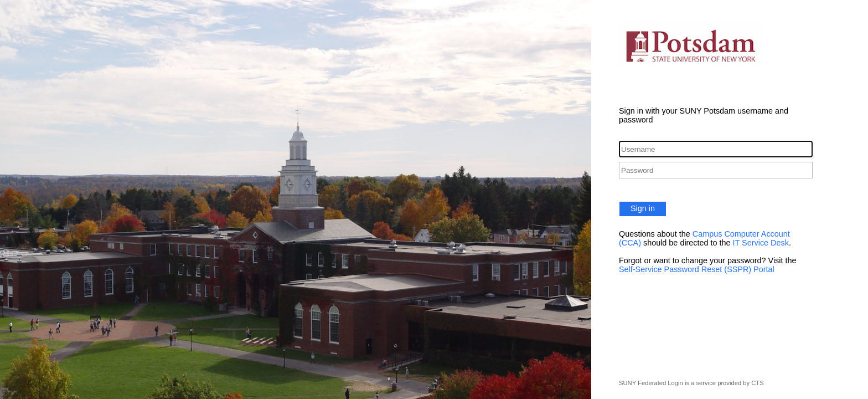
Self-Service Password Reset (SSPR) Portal (697, 269)
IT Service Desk (761, 243)
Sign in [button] (643, 208)
